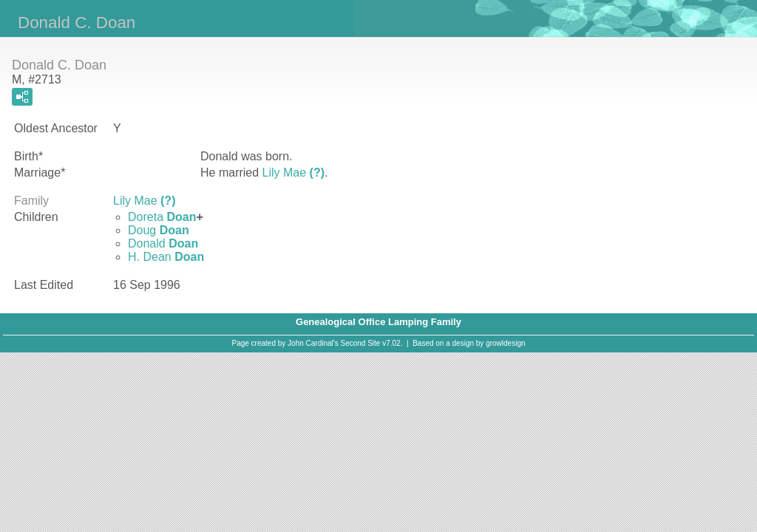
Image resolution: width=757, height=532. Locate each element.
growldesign (505, 343)
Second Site (361, 343)
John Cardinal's (313, 343)
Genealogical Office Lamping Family (378, 322)
